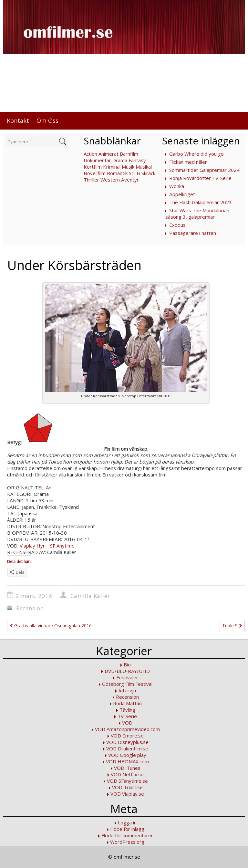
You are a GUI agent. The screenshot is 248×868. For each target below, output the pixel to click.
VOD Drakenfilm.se (127, 748)
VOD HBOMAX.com (127, 761)
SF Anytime (62, 546)
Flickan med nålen (188, 162)
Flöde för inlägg (127, 829)
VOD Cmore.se (127, 736)
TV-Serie (127, 716)
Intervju (127, 690)
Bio (127, 664)
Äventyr (130, 180)
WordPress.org (127, 842)
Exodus (177, 225)
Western (110, 180)
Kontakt (18, 120)
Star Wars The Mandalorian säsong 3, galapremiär (197, 214)
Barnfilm (129, 154)
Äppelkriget (182, 194)
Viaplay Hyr (32, 546)
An (49, 487)
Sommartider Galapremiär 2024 (204, 170)
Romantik (117, 173)
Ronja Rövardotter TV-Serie (200, 178)
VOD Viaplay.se (127, 794)
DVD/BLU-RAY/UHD (127, 671)
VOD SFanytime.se (127, 781)
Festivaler (127, 677)
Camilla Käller (90, 596)
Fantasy (137, 160)
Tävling (127, 710)
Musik (128, 167)
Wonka (177, 186)
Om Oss (47, 120)
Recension (30, 608)
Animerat (108, 154)
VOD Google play (127, 755)
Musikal (144, 167)
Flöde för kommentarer (127, 835)
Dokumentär (97, 160)
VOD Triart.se (127, 787)
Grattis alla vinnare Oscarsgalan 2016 (51, 626)
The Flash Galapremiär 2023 (201, 202)
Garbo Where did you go (196, 154)
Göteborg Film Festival (127, 684)
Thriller (91, 180)
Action (90, 154)
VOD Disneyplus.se (127, 742)
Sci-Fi (134, 173)
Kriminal (112, 167)
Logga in (127, 822)
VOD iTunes (127, 768)
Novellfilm (95, 173)
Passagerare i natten (193, 233)
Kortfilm (93, 167)
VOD (127, 723)
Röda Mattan (127, 703)
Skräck (148, 173)
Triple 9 (232, 626)
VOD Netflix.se (127, 774)
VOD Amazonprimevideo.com (127, 729)
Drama (120, 160)
